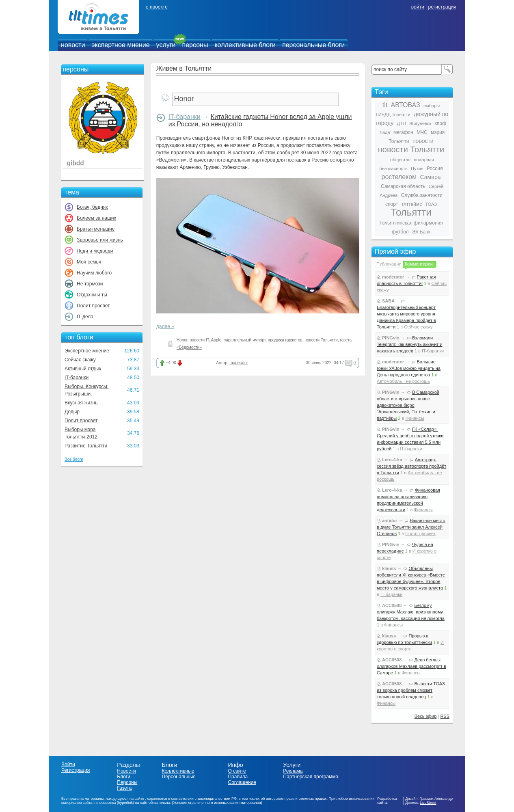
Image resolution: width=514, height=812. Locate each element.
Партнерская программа (311, 777)
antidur (390, 520)
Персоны (127, 782)
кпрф (440, 123)
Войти (68, 764)
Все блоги (74, 459)
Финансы (415, 418)
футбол (400, 232)
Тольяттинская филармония (411, 223)
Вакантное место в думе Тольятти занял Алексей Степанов (411, 527)
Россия (435, 168)
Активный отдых (83, 369)
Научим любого (94, 273)
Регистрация (76, 770)
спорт (392, 204)
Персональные (179, 777)
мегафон (403, 132)
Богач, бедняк (92, 207)
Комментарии (419, 264)
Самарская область (403, 186)
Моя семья (89, 262)
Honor (182, 340)
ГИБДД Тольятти (393, 114)
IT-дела (85, 317)
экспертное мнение (120, 45)
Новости (126, 771)
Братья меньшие (96, 229)
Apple (216, 340)
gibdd (75, 163)
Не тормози (90, 284)
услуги (166, 45)
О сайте (237, 771)
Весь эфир (426, 716)
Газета (124, 788)
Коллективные (178, 771)
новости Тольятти (321, 340)
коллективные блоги (245, 45)
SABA (388, 301)
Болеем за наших (96, 218)
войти (418, 7)
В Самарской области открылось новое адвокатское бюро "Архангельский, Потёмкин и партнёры (408, 405)
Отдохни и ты (92, 295)
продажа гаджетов (285, 340)
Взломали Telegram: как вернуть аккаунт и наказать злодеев (410, 344)
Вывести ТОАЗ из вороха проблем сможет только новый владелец (411, 690)
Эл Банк (421, 232)
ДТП (402, 123)
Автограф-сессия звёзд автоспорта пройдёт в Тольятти (411, 466)
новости (73, 45)
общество (400, 160)
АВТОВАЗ (406, 105)
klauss (389, 568)
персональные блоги (313, 45)
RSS (445, 716)
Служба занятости (422, 195)
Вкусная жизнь (81, 403)
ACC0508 (392, 605)
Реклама (293, 771)
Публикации (389, 264)
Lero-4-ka (392, 460)
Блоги (124, 777)
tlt (385, 105)
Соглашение (242, 782)
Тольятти (411, 212)
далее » (165, 326)
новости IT (199, 340)
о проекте (157, 7)
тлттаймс (411, 204)
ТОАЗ (431, 204)
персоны (195, 45)
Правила (238, 777)
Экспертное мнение (87, 351)
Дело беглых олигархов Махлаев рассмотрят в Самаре (411, 666)
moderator (239, 363)
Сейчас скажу (80, 360)
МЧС (422, 132)
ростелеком (399, 177)
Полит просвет (93, 306)
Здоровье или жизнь (100, 240)
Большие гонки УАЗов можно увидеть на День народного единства (409, 368)
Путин (417, 168)
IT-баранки (77, 378)
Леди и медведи (95, 251)
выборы (432, 106)
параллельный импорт (245, 340)
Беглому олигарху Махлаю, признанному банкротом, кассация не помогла (411, 612)
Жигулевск (420, 123)
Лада (385, 132)
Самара (430, 177)
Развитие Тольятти (86, 446)
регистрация (442, 7)
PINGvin (391, 338)
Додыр (72, 412)
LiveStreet (428, 803)
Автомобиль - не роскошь (403, 381)
